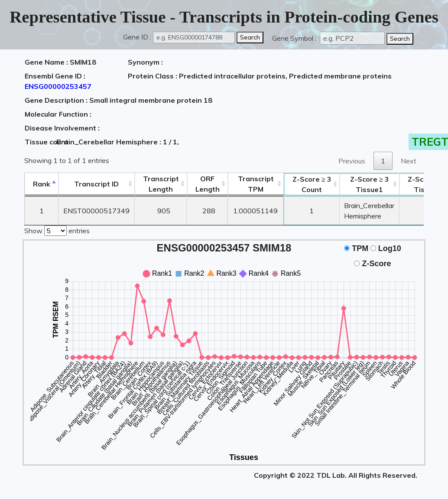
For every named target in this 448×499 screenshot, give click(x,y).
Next (409, 161)
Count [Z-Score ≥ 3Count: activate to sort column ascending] (312, 184)
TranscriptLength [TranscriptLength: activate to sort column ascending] (161, 184)
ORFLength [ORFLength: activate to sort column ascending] (208, 184)
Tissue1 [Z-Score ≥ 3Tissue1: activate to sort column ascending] (370, 184)
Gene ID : (137, 37)
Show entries (57, 230)
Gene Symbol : (295, 38)
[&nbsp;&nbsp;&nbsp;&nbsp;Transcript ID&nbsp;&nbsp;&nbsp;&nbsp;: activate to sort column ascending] (96, 184)
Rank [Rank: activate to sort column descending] (42, 184)
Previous (352, 161)
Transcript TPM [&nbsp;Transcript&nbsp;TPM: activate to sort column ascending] (256, 184)
